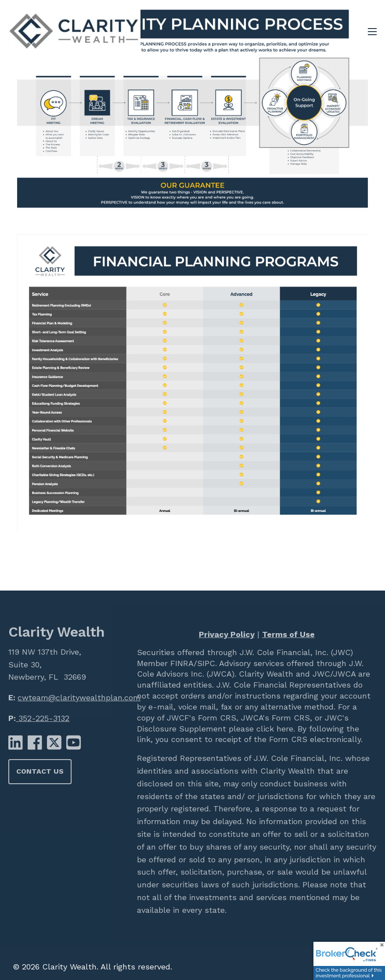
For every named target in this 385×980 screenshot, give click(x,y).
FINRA (181, 663)
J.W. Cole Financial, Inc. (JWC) (295, 652)
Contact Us (40, 771)
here (284, 729)
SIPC (206, 663)
